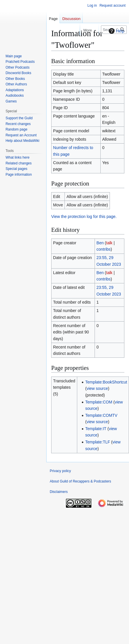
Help (116, 31)
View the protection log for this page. (84, 216)
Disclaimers (59, 492)
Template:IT (96, 429)
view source (97, 388)
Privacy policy (60, 471)
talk (109, 243)
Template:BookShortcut (106, 382)
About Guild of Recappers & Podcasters (80, 481)
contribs (104, 249)
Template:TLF (98, 442)
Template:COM (99, 402)
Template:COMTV (101, 415)
